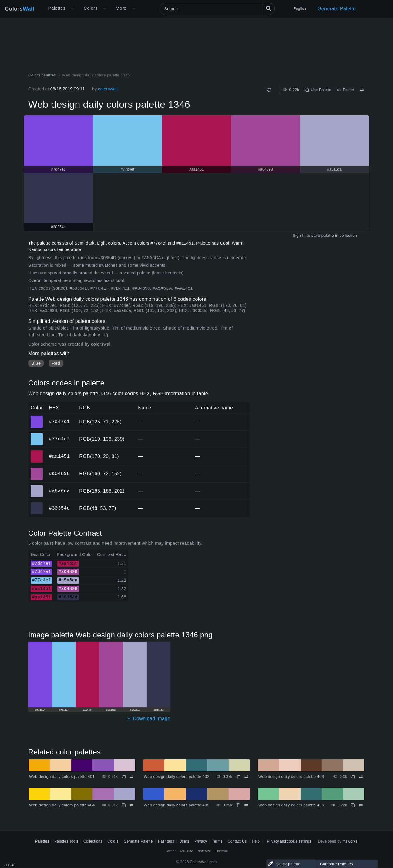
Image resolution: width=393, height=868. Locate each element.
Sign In (299, 235)
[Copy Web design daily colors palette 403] (353, 777)
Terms (217, 841)
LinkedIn (221, 851)
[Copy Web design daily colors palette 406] (353, 805)
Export (345, 90)
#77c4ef (59, 439)
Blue (36, 363)
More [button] (121, 8)
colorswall (108, 89)
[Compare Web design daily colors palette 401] (132, 777)
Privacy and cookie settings (289, 841)
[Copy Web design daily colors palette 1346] (106, 335)
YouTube (186, 851)
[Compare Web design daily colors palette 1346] (362, 90)
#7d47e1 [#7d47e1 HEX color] (37, 418)
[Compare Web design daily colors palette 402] (246, 777)
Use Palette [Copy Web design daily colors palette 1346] (318, 90)
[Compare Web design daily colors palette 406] (361, 805)
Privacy (201, 841)
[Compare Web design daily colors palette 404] (132, 805)
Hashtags (166, 841)
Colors (20, 9)
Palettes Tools (66, 841)
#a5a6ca (59, 491)
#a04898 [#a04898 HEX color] (37, 470)
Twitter (171, 851)
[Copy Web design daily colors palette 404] (124, 805)
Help (256, 841)
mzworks (350, 841)
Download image (148, 719)
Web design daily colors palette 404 (62, 805)
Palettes (57, 8)
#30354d (59, 508)
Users (184, 841)
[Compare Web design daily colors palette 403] (361, 777)
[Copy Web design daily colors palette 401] (124, 777)
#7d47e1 (59, 422)
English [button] (300, 9)
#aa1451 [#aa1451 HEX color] (37, 452)
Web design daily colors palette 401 (62, 776)
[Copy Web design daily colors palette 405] (238, 805)
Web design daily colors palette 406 (291, 805)
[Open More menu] (72, 9)
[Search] (217, 9)
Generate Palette (337, 9)
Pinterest (204, 851)
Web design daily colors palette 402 (176, 776)
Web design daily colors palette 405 (176, 805)
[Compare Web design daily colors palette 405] (246, 805)
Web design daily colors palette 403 (291, 776)
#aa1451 (59, 456)
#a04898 (59, 473)
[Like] (269, 90)
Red (56, 363)
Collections (93, 841)
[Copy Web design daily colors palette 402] (238, 777)
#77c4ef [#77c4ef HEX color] (37, 435)
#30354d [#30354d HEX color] (37, 504)
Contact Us (237, 841)
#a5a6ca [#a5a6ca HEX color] (37, 487)
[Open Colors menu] (104, 9)
